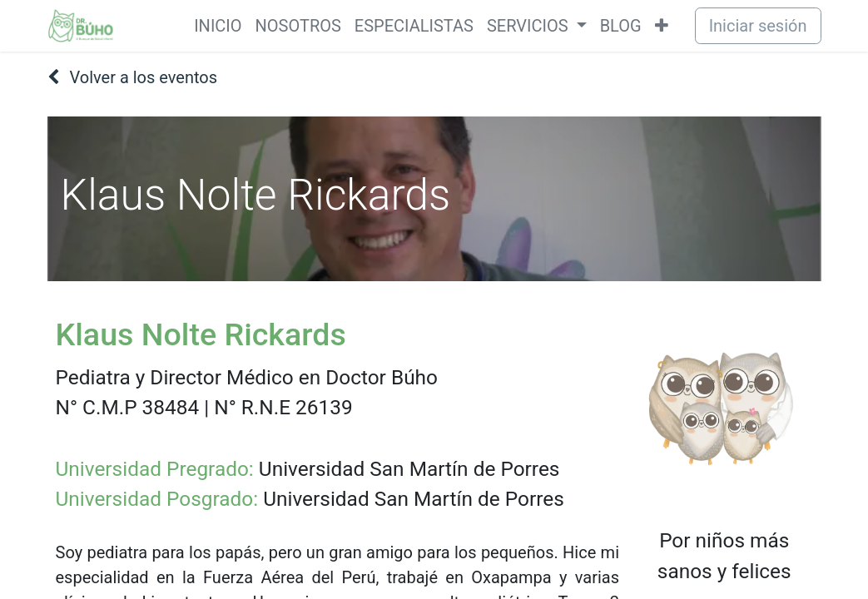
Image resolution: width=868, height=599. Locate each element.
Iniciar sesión (758, 26)
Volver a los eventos (133, 77)
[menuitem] (218, 26)
